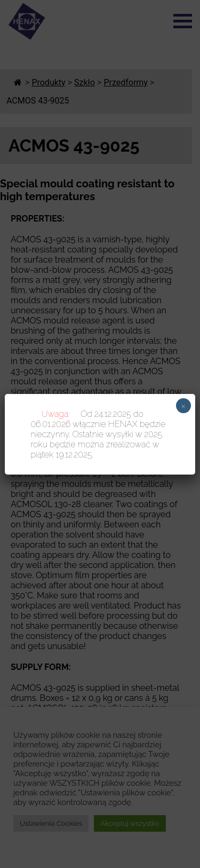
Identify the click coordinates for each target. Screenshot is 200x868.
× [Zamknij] (183, 406)
